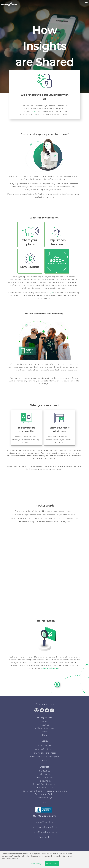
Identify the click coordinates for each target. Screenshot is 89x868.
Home (45, 722)
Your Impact (44, 761)
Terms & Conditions (45, 778)
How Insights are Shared (44, 753)
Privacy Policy (45, 781)
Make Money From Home (45, 832)
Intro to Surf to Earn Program (45, 757)
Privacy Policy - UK (45, 788)
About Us (45, 725)
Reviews (45, 732)
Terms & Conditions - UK (45, 784)
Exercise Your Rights (44, 794)
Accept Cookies (52, 864)
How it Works (45, 745)
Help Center (44, 774)
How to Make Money (45, 822)
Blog (44, 735)
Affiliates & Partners (45, 728)
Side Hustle (44, 837)
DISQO (34, 111)
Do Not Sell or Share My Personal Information (45, 791)
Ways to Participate (45, 749)
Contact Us (45, 771)
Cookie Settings (44, 798)
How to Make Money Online (45, 827)
